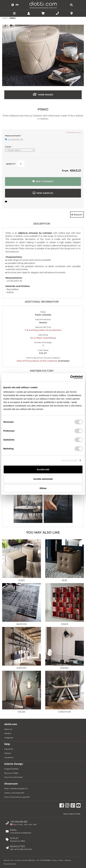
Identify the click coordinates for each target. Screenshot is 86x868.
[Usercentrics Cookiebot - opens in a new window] (70, 377)
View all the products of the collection (37, 361)
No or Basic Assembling (43, 338)
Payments (9, 749)
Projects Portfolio (11, 769)
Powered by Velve (10, 864)
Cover (9, 147)
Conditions (9, 757)
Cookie (61, 860)
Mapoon (21, 624)
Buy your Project (11, 773)
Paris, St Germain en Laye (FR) (17, 797)
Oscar (22, 712)
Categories (9, 738)
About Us (8, 729)
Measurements (13, 136)
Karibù (64, 668)
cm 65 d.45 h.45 (15, 140)
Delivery (8, 753)
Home (5, 18)
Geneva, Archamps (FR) (14, 793)
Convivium (65, 712)
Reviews (8, 733)
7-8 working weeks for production (43, 330)
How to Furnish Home (13, 777)
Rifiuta (43, 488)
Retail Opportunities (72, 814)
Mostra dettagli (69, 460)
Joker (64, 624)
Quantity (11, 164)
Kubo (22, 580)
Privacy (54, 860)
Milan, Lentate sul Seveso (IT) (16, 788)
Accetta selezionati (43, 479)
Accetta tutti (43, 469)
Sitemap (68, 860)
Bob (64, 580)
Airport (22, 668)
